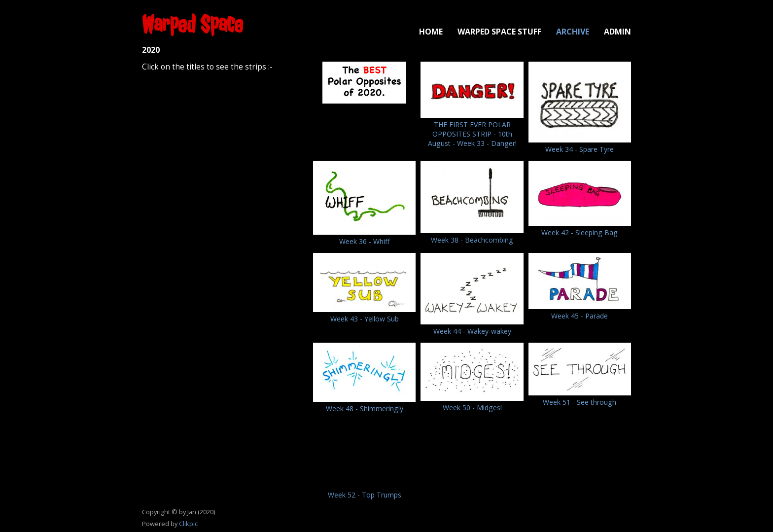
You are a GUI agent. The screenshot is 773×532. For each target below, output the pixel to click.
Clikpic (188, 524)
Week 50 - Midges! (472, 408)
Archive (573, 32)
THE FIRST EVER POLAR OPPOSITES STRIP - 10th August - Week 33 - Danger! (472, 134)
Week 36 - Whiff (364, 241)
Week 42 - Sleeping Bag (580, 232)
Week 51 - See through (580, 402)
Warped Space (193, 24)
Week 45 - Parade (580, 316)
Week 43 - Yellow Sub (365, 319)
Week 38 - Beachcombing (472, 240)
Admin (617, 32)
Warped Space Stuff (499, 32)
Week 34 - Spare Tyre (580, 149)
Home (431, 32)
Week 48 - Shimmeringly (365, 408)
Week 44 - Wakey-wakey (472, 331)
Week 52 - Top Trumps (365, 495)
